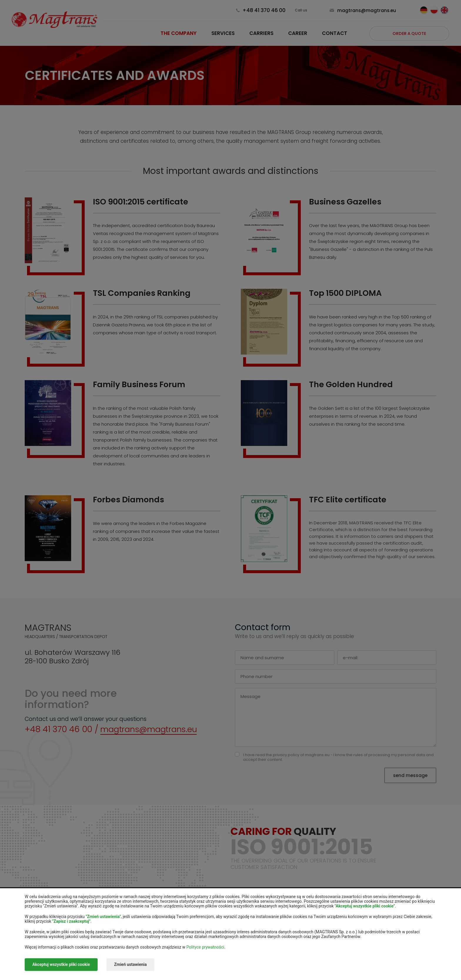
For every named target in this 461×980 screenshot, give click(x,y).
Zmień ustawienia (131, 965)
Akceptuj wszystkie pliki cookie (61, 965)
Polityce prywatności (205, 947)
